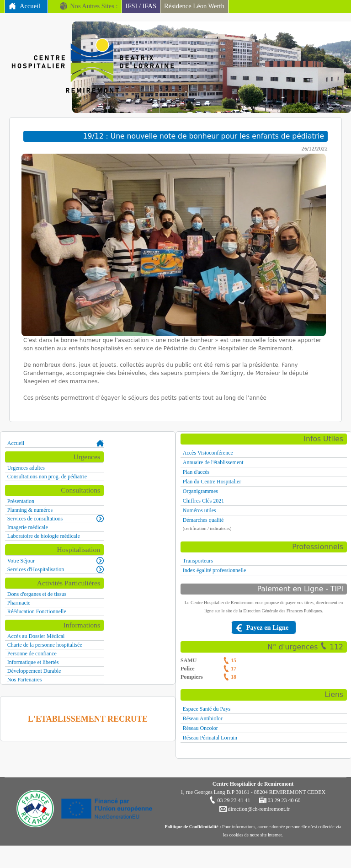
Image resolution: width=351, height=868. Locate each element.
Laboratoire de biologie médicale (44, 536)
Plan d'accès (196, 472)
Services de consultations (35, 519)
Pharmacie (19, 603)
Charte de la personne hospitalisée (45, 645)
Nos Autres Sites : (94, 6)
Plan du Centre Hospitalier (212, 482)
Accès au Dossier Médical (36, 636)
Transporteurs (198, 561)
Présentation (21, 501)
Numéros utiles (199, 510)
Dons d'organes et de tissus (37, 594)
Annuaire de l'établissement (213, 462)
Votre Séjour (21, 561)
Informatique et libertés (33, 662)
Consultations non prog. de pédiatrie (47, 477)
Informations (82, 625)
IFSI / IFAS (141, 6)
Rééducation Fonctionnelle (37, 611)
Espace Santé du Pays (207, 709)
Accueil (30, 6)
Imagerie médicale (28, 527)
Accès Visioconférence (208, 453)
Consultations (80, 490)
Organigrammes (200, 491)
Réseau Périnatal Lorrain (210, 738)
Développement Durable (34, 671)
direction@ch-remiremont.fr (258, 809)
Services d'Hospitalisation (36, 569)
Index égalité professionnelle (215, 570)
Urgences (87, 457)
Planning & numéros (30, 510)
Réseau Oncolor (200, 728)
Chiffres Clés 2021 (203, 501)
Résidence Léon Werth (194, 6)
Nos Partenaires (25, 680)
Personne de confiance (32, 654)
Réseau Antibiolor (203, 718)
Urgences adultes (26, 468)
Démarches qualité (203, 520)
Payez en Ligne (268, 627)
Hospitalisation (79, 549)
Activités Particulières (69, 583)
